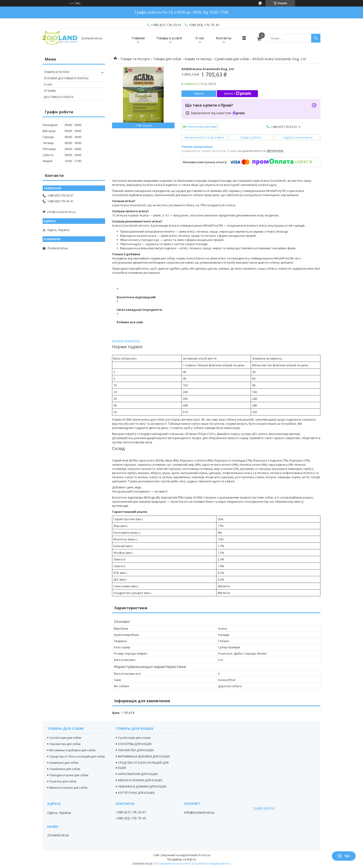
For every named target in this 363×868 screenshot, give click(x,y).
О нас (200, 38)
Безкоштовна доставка (202, 127)
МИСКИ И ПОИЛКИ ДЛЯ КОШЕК (140, 780)
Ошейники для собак (65, 769)
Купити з (237, 94)
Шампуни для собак (64, 763)
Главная (138, 38)
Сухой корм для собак (66, 738)
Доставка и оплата (59, 97)
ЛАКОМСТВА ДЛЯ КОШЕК (136, 750)
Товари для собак (167, 59)
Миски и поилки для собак (69, 788)
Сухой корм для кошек (135, 738)
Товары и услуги (169, 38)
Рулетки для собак (63, 781)
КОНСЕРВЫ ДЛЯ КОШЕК (135, 744)
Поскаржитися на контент (173, 863)
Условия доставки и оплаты (66, 78)
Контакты (224, 38)
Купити (199, 94)
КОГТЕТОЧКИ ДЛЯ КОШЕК (136, 793)
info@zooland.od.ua (61, 212)
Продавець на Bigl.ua (181, 859)
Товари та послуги (135, 59)
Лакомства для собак (65, 744)
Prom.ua (205, 855)
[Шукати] (316, 38)
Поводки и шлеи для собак (69, 775)
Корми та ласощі (198, 59)
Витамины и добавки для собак (73, 750)
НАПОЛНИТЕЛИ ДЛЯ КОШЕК (138, 774)
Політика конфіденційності (212, 863)
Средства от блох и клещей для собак (77, 756)
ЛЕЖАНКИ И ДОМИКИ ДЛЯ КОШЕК (142, 786)
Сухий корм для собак (232, 59)
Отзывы (50, 91)
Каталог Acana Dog (126, 341)
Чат (344, 856)
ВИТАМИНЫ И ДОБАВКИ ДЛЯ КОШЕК (144, 756)
